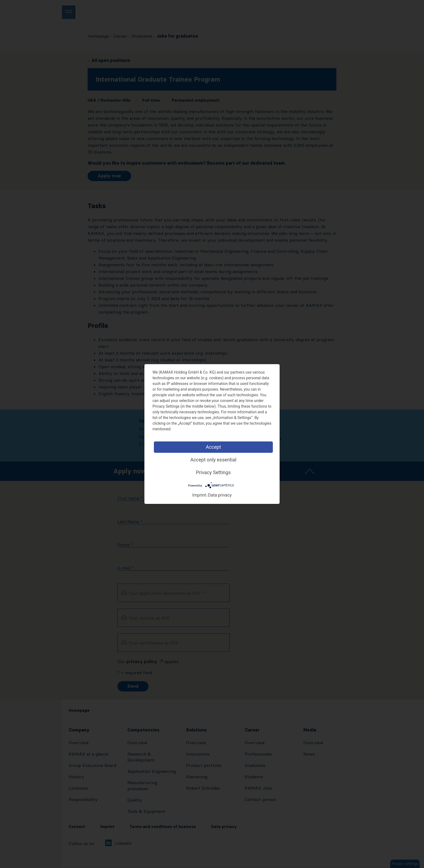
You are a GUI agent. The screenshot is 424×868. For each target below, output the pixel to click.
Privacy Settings (213, 472)
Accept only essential (213, 460)
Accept (213, 447)
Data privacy (220, 495)
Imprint (199, 495)
